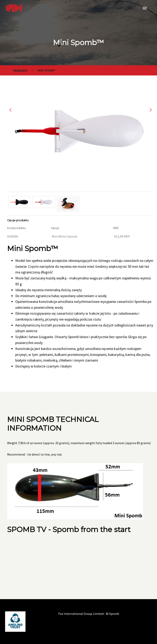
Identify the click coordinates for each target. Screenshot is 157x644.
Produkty (20, 70)
